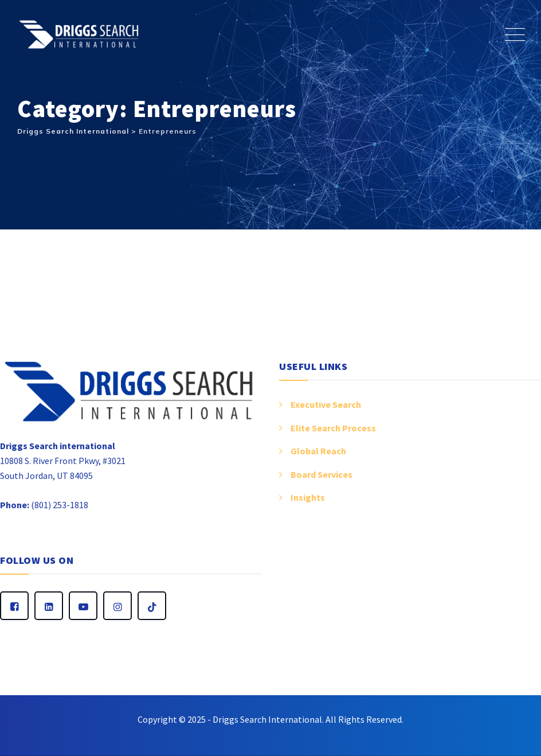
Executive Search (326, 404)
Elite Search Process (333, 428)
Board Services (322, 474)
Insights (308, 497)
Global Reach (318, 451)
